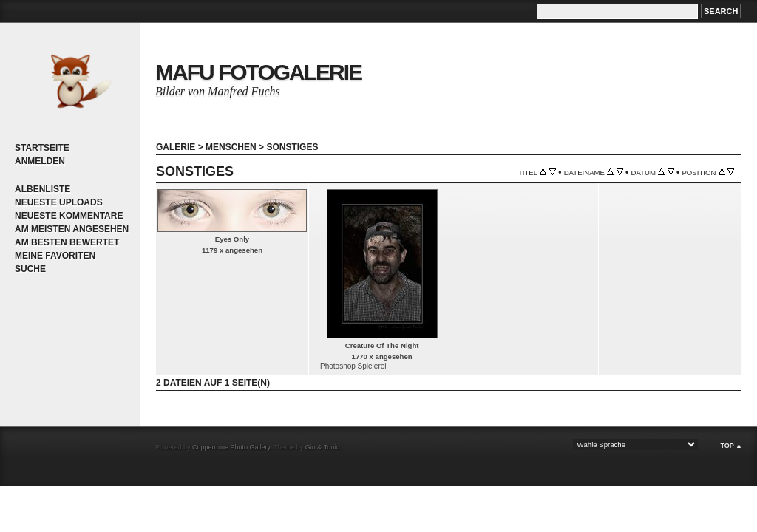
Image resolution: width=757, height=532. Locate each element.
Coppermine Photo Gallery (231, 447)
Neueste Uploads (59, 202)
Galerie (176, 147)
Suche (30, 269)
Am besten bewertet (67, 242)
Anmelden (40, 161)
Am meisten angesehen (72, 229)
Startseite (42, 148)
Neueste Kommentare (69, 216)
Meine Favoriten (55, 256)
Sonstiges (292, 147)
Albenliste (43, 189)
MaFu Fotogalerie (258, 72)
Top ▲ (731, 446)
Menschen (231, 147)
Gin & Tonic (322, 447)
